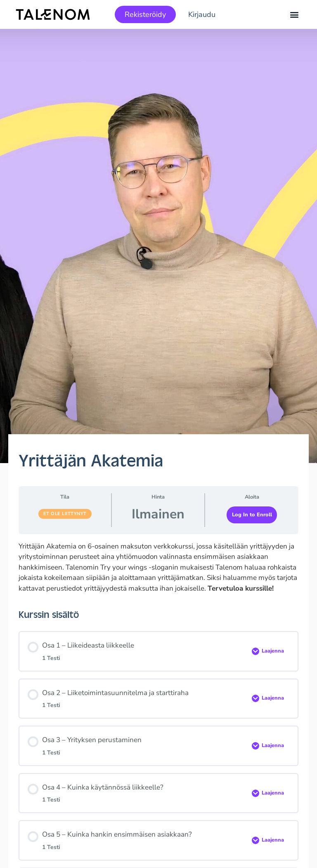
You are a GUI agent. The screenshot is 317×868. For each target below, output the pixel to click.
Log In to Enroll (252, 515)
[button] (295, 15)
